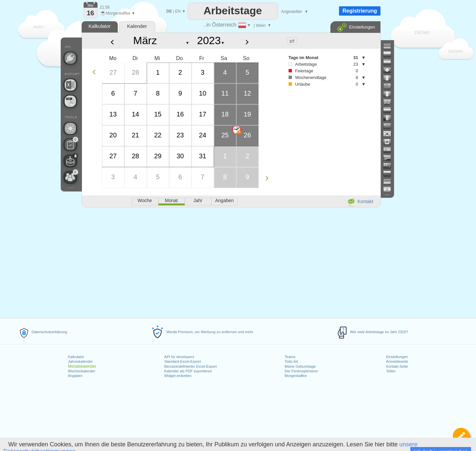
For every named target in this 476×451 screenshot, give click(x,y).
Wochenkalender (82, 371)
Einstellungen (397, 357)
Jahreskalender (80, 361)
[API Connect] (70, 58)
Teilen (391, 371)
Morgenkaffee (296, 376)
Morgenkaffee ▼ (118, 13)
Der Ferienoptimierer (301, 371)
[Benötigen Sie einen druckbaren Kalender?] (70, 101)
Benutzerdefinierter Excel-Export (190, 366)
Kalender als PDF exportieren (188, 371)
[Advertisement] (231, 262)
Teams (290, 357)
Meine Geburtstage (300, 366)
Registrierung (360, 11)
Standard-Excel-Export (183, 361)
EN (178, 11)
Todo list (291, 361)
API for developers (179, 357)
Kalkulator (76, 357)
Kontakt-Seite (397, 366)
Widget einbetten (178, 376)
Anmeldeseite (397, 361)
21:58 (105, 7)
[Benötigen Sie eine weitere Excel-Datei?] (70, 85)
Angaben (75, 376)
